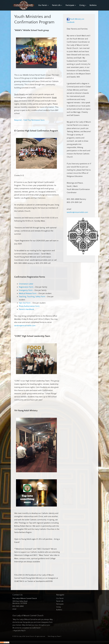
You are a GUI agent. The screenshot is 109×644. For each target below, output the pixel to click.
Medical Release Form (28, 293)
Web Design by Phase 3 (54, 636)
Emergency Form (26, 290)
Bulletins (93, 5)
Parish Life (57, 5)
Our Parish (43, 5)
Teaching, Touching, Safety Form (32, 297)
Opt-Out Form (25, 303)
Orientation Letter (26, 284)
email (14, 609)
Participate (71, 5)
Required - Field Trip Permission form (29, 120)
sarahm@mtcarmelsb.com (25, 326)
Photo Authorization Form (29, 306)
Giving (83, 5)
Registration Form (26, 287)
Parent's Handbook (26, 309)
